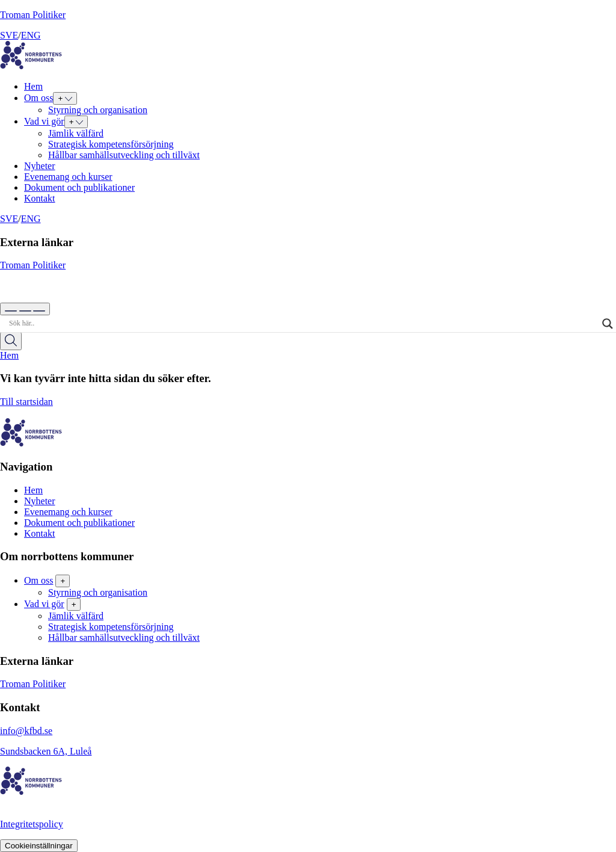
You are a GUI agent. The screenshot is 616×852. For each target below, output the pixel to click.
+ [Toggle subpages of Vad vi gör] (74, 604)
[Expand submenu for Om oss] (65, 98)
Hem (33, 86)
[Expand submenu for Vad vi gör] (76, 122)
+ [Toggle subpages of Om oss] (63, 581)
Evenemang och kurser (68, 177)
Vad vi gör (44, 121)
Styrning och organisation (98, 110)
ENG (31, 35)
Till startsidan (308, 407)
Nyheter (40, 166)
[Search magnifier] (608, 324)
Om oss (38, 98)
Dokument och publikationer (79, 187)
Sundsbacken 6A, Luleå (46, 751)
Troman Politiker (33, 15)
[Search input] (303, 324)
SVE (9, 35)
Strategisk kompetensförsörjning (111, 144)
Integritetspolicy (32, 824)
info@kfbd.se (26, 731)
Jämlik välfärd (76, 133)
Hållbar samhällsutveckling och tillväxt (124, 155)
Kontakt (40, 198)
